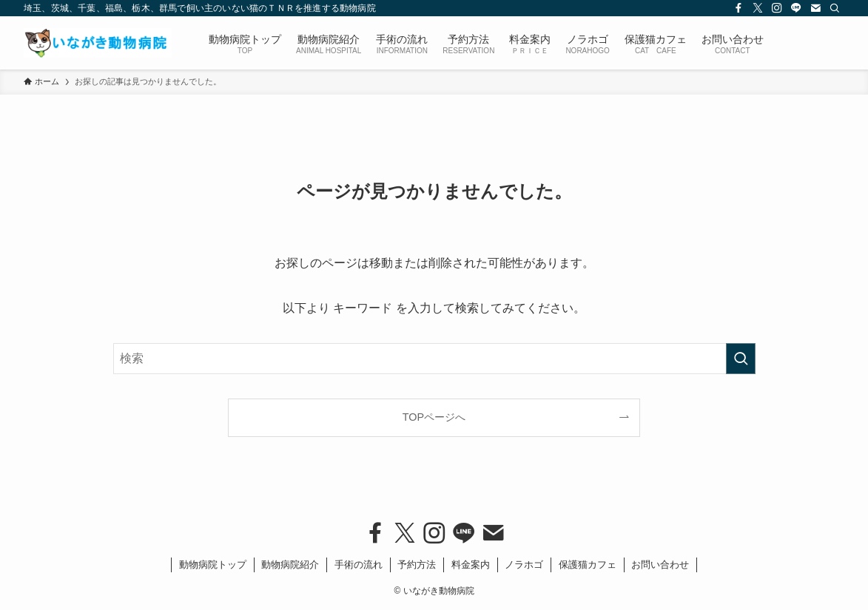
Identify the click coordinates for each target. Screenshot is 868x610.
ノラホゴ (524, 565)
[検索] (835, 8)
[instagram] (777, 8)
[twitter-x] (758, 8)
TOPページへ (434, 417)
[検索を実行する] (741, 359)
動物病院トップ (213, 565)
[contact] (815, 8)
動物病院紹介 (290, 565)
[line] (796, 8)
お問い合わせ (660, 565)
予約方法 (417, 565)
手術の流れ (359, 565)
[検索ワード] (434, 359)
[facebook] (739, 8)
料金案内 (471, 565)
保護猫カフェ (588, 565)
